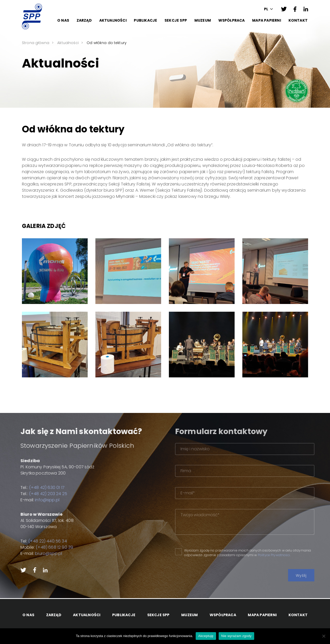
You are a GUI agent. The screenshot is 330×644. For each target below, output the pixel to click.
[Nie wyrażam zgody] (324, 636)
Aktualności (113, 20)
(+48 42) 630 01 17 (33, 488)
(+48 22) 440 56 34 (34, 541)
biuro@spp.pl (35, 553)
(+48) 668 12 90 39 (41, 547)
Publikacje (145, 20)
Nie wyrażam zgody (236, 636)
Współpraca (232, 20)
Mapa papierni (267, 20)
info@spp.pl (33, 500)
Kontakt (298, 20)
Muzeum (203, 20)
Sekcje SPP (176, 20)
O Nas (63, 20)
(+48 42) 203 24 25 (34, 494)
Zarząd (84, 20)
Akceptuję (206, 636)
